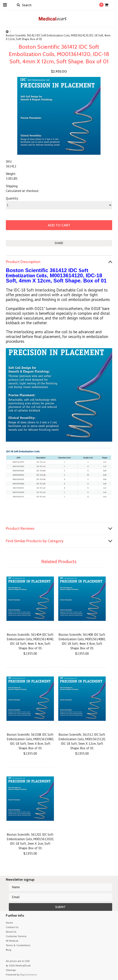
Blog (9, 950)
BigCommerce (29, 975)
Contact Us (12, 927)
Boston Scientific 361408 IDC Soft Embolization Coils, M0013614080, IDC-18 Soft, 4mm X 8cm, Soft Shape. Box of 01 (82, 641)
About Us (11, 932)
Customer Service (16, 936)
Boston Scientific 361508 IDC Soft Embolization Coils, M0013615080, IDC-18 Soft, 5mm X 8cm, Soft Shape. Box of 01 (30, 741)
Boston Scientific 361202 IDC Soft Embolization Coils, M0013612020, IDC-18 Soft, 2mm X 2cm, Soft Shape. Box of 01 (30, 841)
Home (9, 923)
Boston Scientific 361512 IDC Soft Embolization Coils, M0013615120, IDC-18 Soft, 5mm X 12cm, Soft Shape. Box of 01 (82, 741)
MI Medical (12, 941)
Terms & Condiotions (18, 945)
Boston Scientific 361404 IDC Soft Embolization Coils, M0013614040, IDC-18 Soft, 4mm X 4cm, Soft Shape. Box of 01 (30, 641)
